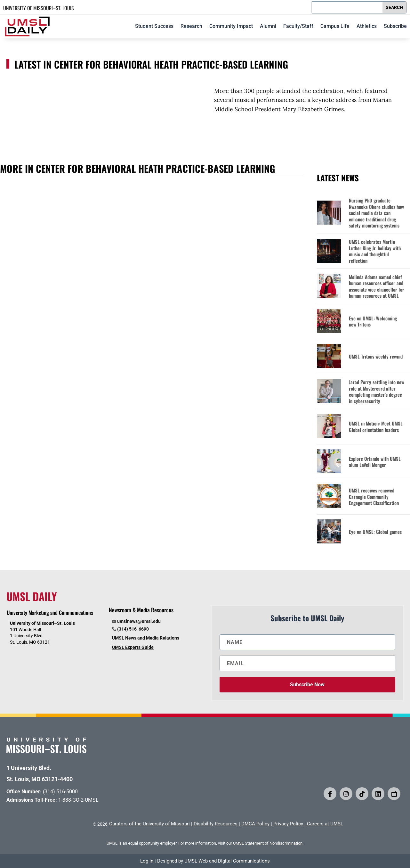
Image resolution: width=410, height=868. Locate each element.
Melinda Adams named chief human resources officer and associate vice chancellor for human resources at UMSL (377, 286)
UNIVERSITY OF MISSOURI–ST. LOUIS (39, 8)
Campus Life (335, 26)
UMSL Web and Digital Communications (227, 861)
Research (191, 26)
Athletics (367, 26)
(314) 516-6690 (133, 629)
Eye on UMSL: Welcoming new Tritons (373, 322)
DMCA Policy (255, 824)
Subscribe (395, 26)
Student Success (154, 26)
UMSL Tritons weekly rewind (376, 357)
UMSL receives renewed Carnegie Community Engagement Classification (374, 497)
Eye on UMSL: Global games (375, 532)
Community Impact (231, 26)
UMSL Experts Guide (133, 647)
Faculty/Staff (298, 26)
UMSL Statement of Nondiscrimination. (268, 843)
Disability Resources (216, 824)
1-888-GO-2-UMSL (78, 800)
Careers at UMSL (325, 824)
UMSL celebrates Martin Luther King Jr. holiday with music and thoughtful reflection (375, 251)
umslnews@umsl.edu (139, 621)
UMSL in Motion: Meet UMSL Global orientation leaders (376, 427)
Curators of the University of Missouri (149, 824)
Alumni (268, 26)
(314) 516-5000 (60, 792)
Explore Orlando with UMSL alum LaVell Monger (375, 462)
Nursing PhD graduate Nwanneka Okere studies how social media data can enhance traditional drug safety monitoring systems (376, 213)
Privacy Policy (288, 824)
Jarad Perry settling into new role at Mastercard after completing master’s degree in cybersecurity (377, 392)
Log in (147, 861)
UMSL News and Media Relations (146, 638)
